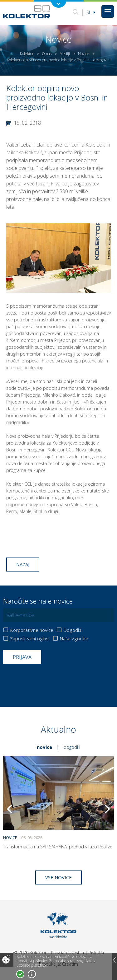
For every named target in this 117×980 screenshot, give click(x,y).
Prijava (22, 657)
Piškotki (96, 952)
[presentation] (51, 679)
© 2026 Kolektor (30, 952)
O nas (47, 54)
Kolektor (27, 54)
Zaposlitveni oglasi (30, 639)
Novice (84, 54)
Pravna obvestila (68, 952)
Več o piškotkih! (32, 974)
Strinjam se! (20, 974)
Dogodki (72, 630)
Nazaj (23, 564)
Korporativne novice (32, 630)
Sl (91, 12)
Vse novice (58, 877)
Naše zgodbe (74, 639)
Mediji (65, 54)
